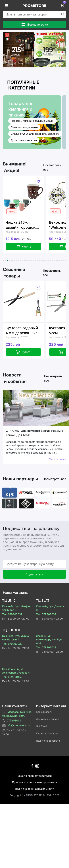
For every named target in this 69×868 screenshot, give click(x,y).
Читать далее (58, 459)
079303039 (12, 721)
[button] (4, 261)
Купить (23, 246)
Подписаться (34, 574)
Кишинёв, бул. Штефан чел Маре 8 (16, 608)
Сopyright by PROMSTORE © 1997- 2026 (34, 795)
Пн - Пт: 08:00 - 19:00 (14, 732)
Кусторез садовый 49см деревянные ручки (22, 330)
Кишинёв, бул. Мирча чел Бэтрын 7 (15, 638)
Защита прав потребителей (35, 776)
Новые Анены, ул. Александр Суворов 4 (16, 671)
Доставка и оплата (48, 719)
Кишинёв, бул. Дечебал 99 (51, 608)
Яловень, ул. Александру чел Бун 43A (49, 639)
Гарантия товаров (47, 733)
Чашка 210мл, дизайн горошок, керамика (21, 225)
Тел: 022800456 (12, 677)
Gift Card (41, 726)
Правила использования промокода (34, 782)
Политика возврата (48, 741)
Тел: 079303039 (12, 614)
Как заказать (44, 712)
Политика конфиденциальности (34, 789)
